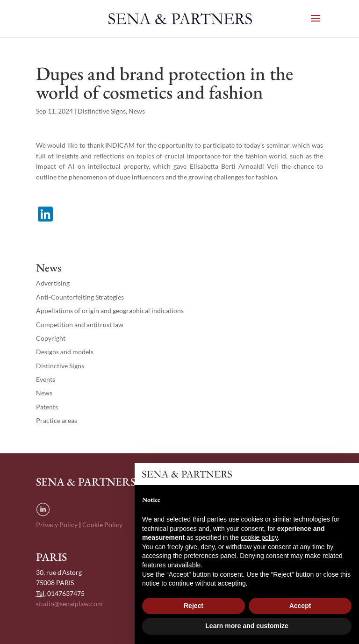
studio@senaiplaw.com (69, 604)
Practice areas (57, 420)
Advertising (53, 283)
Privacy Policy (57, 525)
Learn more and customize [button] (247, 626)
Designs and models (65, 352)
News (137, 111)
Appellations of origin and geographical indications (110, 311)
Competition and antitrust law (80, 325)
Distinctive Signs (102, 111)
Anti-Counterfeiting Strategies (80, 297)
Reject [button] (194, 606)
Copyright (51, 338)
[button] (347, 478)
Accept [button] (300, 606)
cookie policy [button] (259, 537)
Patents (47, 407)
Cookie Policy (102, 525)
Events (46, 379)
